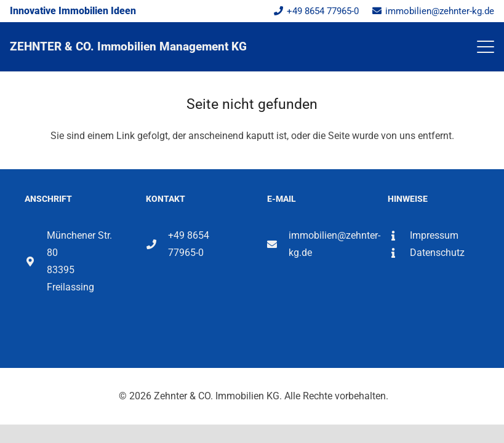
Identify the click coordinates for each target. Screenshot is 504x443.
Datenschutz (437, 253)
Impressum (434, 235)
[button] (486, 47)
